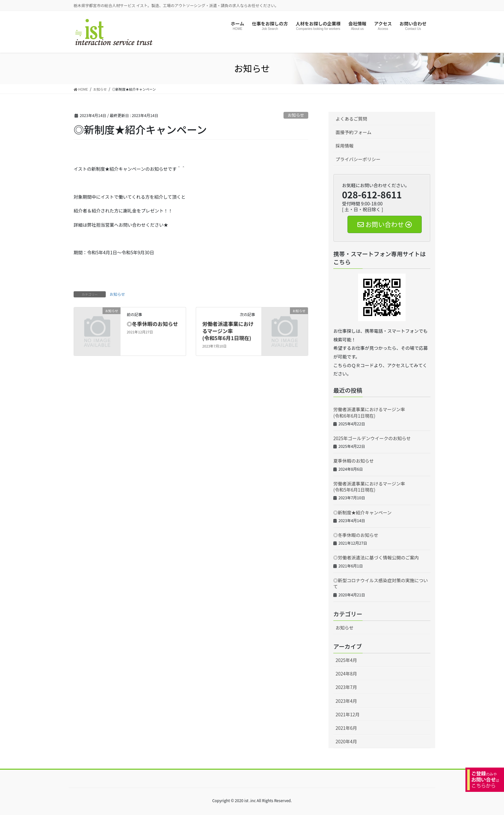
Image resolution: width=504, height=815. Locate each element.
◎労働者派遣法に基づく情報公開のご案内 (376, 557)
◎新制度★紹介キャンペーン (362, 512)
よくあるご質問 (351, 119)
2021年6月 (346, 728)
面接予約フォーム (354, 132)
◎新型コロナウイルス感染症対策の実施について (381, 584)
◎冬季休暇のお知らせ (152, 324)
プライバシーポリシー (358, 159)
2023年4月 (346, 701)
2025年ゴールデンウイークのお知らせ (372, 438)
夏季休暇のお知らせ (354, 461)
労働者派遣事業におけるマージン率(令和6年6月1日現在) (369, 412)
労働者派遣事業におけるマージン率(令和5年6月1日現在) (228, 331)
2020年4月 (346, 741)
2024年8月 (346, 674)
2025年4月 (346, 660)
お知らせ (296, 115)
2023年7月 (346, 687)
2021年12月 (348, 714)
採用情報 (345, 146)
